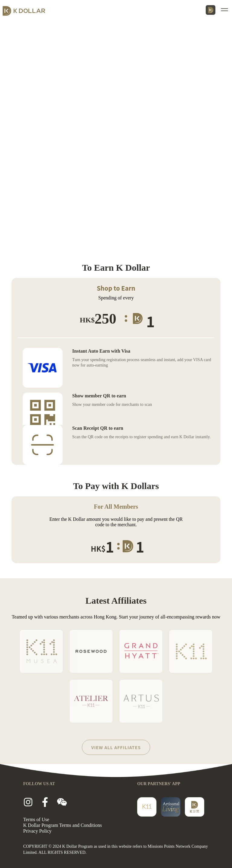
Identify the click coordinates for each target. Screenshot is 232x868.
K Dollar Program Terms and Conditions (63, 825)
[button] (226, 10)
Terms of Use (36, 819)
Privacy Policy (37, 831)
